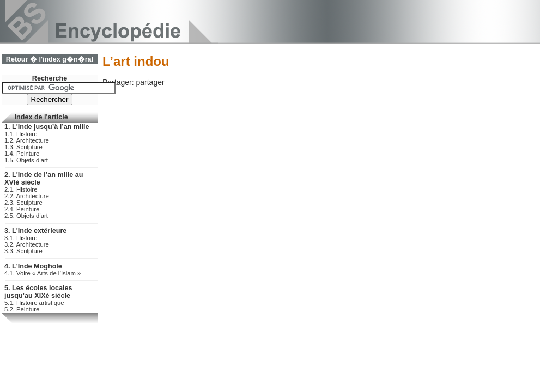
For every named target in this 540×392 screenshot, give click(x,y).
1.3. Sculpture (23, 147)
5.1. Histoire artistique (34, 303)
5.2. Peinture (22, 309)
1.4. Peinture (22, 154)
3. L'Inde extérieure (35, 231)
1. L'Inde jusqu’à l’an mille (47, 127)
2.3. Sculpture (23, 203)
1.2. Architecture (27, 140)
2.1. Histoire (21, 189)
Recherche (50, 78)
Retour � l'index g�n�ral (50, 59)
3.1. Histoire (21, 238)
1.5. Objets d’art (26, 160)
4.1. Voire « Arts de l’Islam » (43, 273)
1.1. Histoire (21, 134)
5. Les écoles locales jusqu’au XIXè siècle (38, 292)
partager (150, 82)
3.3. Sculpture (23, 251)
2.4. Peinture (22, 209)
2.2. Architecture (27, 196)
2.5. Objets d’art (26, 216)
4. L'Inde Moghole (33, 266)
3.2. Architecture (27, 244)
